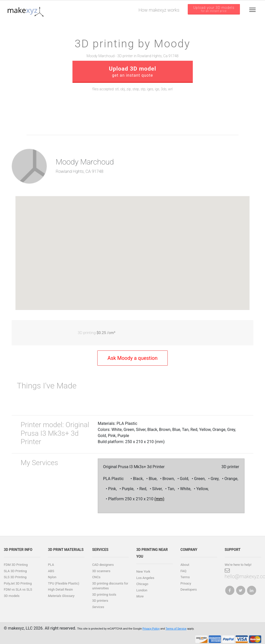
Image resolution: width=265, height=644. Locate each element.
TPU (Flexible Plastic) (63, 583)
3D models (12, 596)
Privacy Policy (151, 629)
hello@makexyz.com (243, 574)
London (142, 590)
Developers (188, 589)
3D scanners (101, 571)
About (185, 565)
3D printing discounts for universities (110, 586)
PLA (51, 565)
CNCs (96, 577)
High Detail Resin (60, 589)
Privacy (186, 583)
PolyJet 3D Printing (18, 583)
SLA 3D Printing (15, 571)
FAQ (183, 571)
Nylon (52, 577)
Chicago (142, 584)
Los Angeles (145, 578)
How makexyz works (159, 10)
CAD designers (103, 565)
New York (143, 572)
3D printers (100, 601)
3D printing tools (104, 595)
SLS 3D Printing (15, 577)
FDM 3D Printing (16, 565)
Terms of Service (176, 629)
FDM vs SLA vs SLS (18, 589)
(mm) (159, 499)
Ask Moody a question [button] (132, 358)
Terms (185, 577)
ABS (51, 571)
